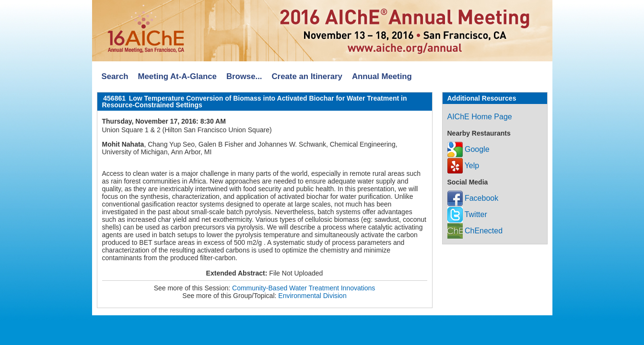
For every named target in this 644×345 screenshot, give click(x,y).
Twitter (467, 214)
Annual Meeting (382, 76)
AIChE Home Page (480, 117)
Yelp (463, 166)
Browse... (244, 76)
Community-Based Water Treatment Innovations (304, 288)
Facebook (473, 198)
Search (115, 76)
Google (468, 149)
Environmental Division (312, 296)
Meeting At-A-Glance (177, 76)
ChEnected (475, 231)
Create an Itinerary (307, 76)
